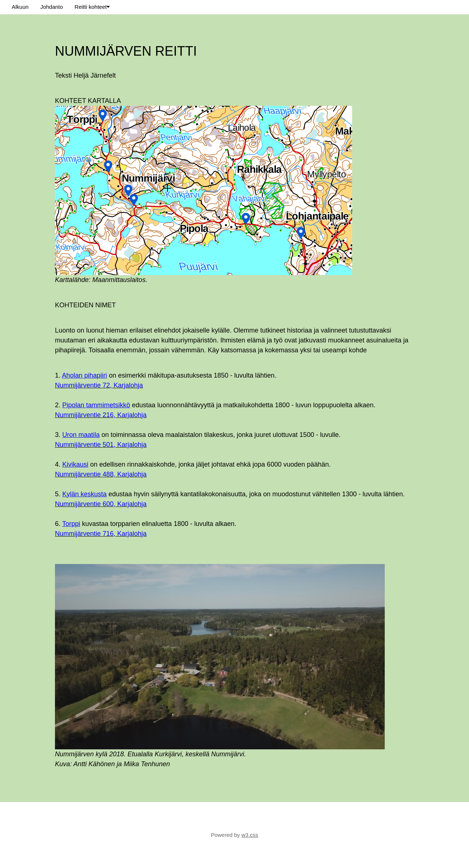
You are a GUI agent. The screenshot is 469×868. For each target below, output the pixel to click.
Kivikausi (75, 464)
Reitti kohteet (93, 7)
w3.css (250, 835)
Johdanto (52, 7)
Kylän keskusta (84, 494)
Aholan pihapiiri (84, 375)
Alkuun (20, 7)
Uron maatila (81, 435)
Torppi (71, 524)
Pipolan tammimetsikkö (96, 405)
